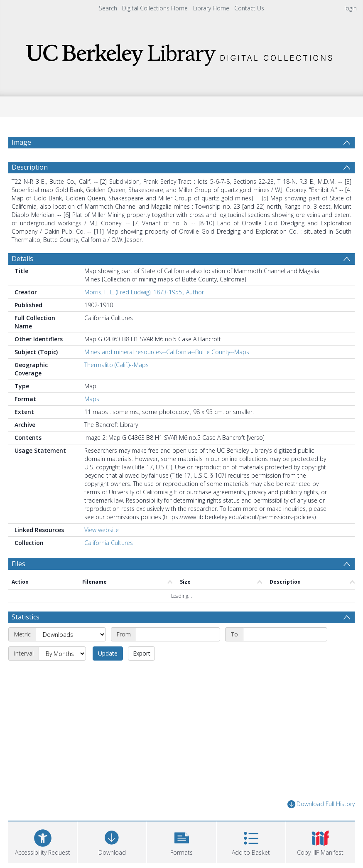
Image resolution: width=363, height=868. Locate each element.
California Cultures (109, 543)
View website (102, 530)
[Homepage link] (181, 53)
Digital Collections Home (155, 8)
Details (22, 259)
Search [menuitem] (108, 8)
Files (18, 564)
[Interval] (62, 653)
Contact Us (249, 8)
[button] (181, 841)
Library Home (211, 8)
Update (108, 653)
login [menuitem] (351, 8)
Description (30, 167)
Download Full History (321, 804)
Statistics (26, 617)
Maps (92, 399)
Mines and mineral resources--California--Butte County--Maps (167, 352)
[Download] (112, 841)
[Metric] (71, 634)
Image (21, 142)
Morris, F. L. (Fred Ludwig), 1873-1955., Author (144, 292)
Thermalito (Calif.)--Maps (117, 365)
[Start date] (178, 634)
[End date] (285, 634)
